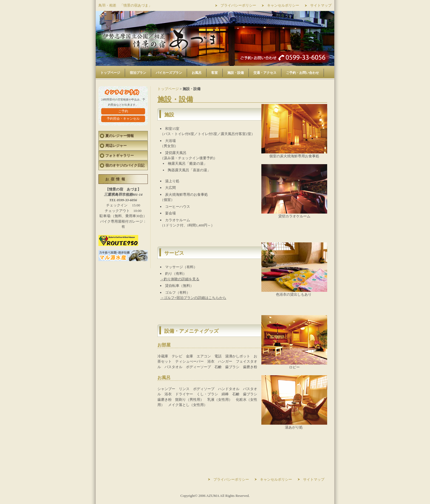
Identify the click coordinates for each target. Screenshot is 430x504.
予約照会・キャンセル (123, 119)
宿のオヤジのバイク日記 (125, 165)
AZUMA (213, 496)
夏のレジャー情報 (120, 136)
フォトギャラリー (120, 156)
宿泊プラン (138, 73)
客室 (214, 73)
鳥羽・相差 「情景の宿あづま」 (125, 5)
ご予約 (123, 111)
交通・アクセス (265, 73)
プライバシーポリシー (238, 5)
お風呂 (197, 73)
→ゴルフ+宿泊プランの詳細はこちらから (193, 298)
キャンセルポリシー (283, 5)
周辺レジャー (116, 146)
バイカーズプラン (169, 73)
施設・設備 (236, 73)
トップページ (110, 73)
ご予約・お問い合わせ (302, 73)
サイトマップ (321, 5)
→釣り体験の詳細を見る (180, 279)
